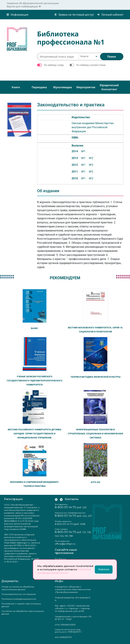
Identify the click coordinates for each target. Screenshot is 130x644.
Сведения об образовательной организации (33, 3)
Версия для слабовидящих (24, 6)
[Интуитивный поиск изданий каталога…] (58, 57)
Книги (16, 87)
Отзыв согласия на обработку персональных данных (18, 588)
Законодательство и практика (71, 105)
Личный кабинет (110, 15)
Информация (17, 15)
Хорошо (104, 569)
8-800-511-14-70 (66, 507)
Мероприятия (86, 87)
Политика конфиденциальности (19, 599)
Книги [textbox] (84, 56)
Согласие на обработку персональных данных (23, 612)
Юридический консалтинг (109, 87)
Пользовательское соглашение (19, 594)
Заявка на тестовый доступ (74, 15)
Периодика (39, 87)
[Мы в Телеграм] (61, 499)
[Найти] (112, 57)
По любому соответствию (91, 65)
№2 (91, 158)
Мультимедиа (62, 87)
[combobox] (89, 57)
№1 (83, 151)
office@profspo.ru (65, 544)
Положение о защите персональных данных (21, 605)
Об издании (48, 191)
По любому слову (54, 65)
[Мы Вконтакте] (56, 499)
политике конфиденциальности (64, 571)
